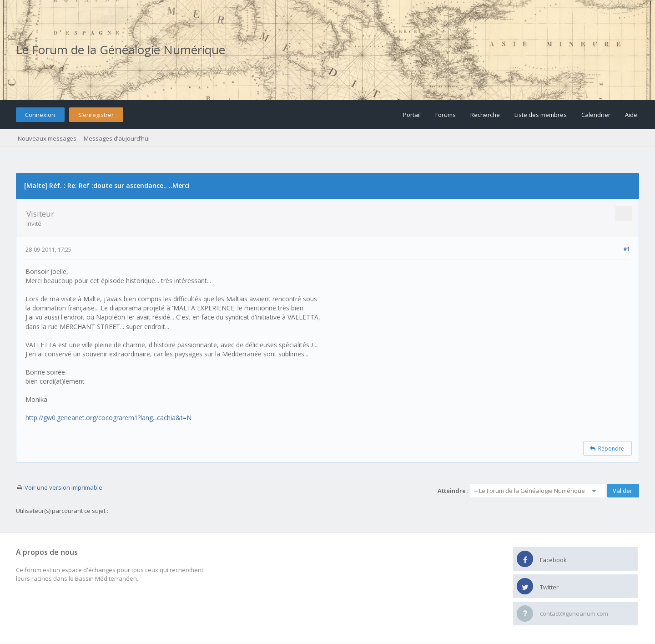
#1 (627, 249)
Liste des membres (541, 115)
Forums (446, 115)
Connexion (40, 115)
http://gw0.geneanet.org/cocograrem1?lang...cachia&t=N (108, 418)
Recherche (485, 115)
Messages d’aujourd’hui (117, 138)
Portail (412, 115)
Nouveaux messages (47, 138)
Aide (631, 115)
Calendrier (596, 115)
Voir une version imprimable (63, 487)
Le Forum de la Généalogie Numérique (121, 50)
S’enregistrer (96, 115)
